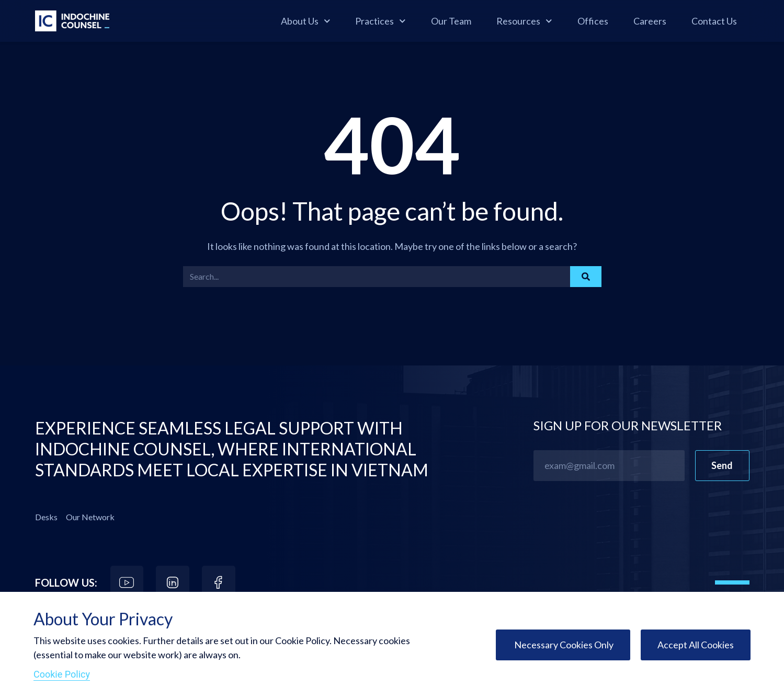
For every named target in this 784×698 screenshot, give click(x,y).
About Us (306, 21)
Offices (593, 21)
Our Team (451, 21)
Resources (524, 21)
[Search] (586, 277)
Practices (380, 21)
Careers (650, 21)
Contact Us (714, 21)
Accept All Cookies (696, 645)
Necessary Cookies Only (563, 645)
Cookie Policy (62, 674)
